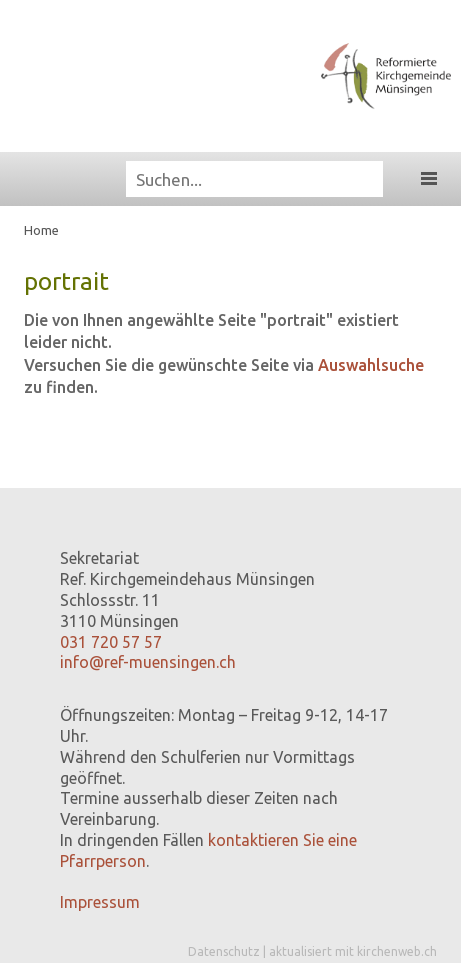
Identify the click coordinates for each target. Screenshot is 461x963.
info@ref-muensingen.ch (148, 662)
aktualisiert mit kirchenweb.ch (353, 951)
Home (41, 230)
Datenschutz (224, 951)
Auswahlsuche (371, 365)
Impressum (100, 902)
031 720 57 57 (111, 642)
